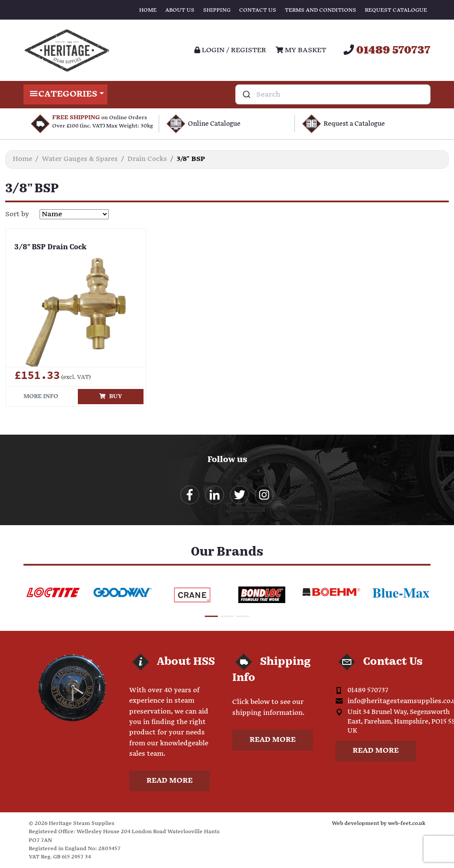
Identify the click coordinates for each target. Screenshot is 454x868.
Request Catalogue (396, 10)
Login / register (230, 50)
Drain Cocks (147, 159)
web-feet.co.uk (407, 823)
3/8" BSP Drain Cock (50, 248)
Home (148, 10)
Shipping (217, 10)
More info (41, 396)
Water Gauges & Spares (80, 159)
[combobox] (333, 94)
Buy (111, 396)
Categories (65, 94)
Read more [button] (170, 781)
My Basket (301, 50)
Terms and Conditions (320, 10)
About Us (180, 10)
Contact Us (258, 10)
